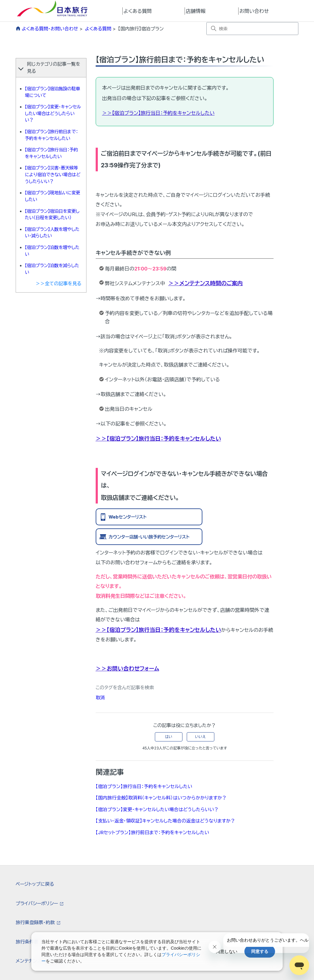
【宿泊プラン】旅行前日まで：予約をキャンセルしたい (51, 135)
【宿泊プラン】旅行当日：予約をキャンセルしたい (51, 153)
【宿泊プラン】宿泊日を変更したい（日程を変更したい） (52, 214)
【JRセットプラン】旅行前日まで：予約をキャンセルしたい (152, 832)
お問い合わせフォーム (133, 669)
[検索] (252, 29)
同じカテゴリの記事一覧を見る (54, 68)
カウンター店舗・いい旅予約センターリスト (149, 537)
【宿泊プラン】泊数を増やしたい (52, 251)
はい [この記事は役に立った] (169, 737)
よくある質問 (138, 11)
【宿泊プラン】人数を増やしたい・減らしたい (52, 233)
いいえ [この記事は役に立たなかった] (200, 737)
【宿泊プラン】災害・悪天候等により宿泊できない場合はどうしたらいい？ (53, 174)
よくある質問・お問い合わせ (50, 29)
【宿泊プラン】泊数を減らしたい (52, 269)
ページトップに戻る (35, 884)
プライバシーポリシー (37, 903)
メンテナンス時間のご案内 (211, 283)
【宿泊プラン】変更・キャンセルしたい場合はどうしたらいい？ (53, 113)
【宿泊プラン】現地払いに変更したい (52, 196)
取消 (100, 698)
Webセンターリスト (128, 517)
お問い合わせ (254, 11)
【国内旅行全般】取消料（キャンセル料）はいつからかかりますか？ (161, 798)
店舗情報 (196, 11)
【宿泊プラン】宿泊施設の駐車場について (52, 92)
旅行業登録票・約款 (36, 922)
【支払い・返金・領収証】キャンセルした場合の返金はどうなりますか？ (165, 821)
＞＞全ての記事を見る (58, 284)
